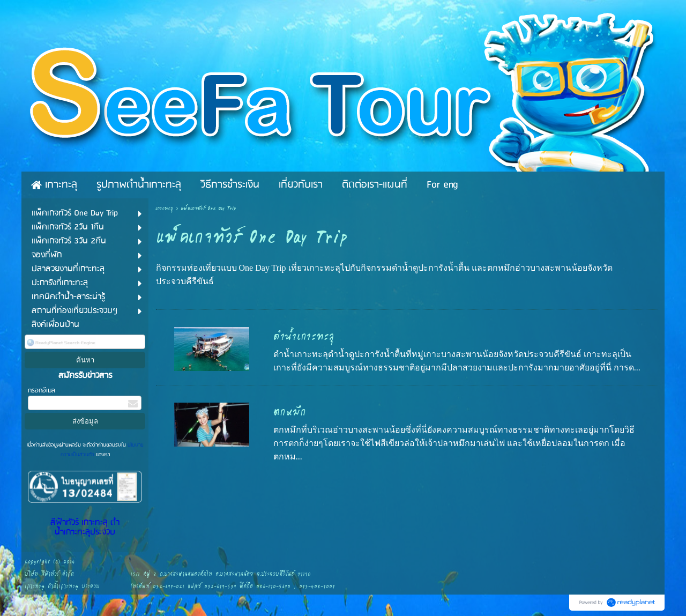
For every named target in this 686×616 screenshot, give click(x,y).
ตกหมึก (290, 412)
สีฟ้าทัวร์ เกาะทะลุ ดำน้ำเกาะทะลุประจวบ (85, 528)
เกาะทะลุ (164, 209)
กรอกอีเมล (42, 391)
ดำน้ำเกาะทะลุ (304, 337)
